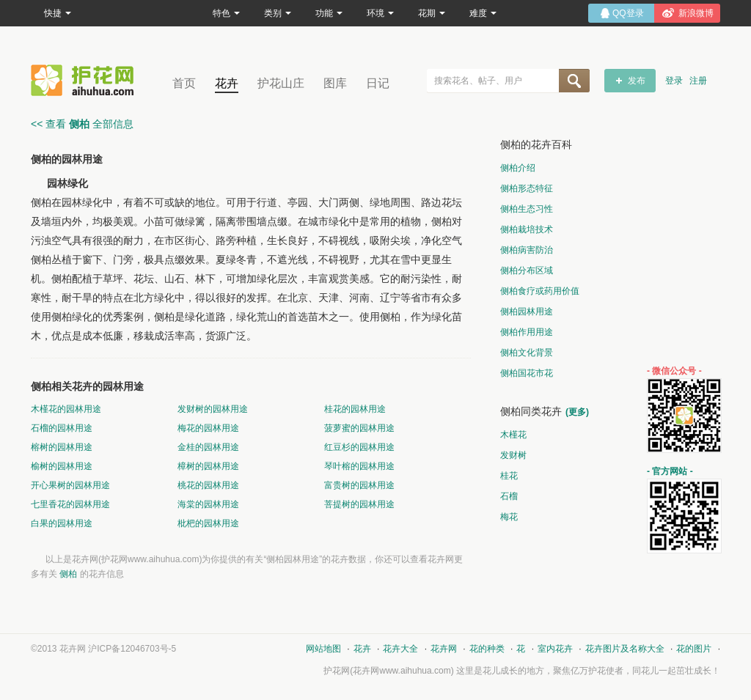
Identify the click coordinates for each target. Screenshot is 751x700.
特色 (226, 13)
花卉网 (86, 80)
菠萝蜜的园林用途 (359, 428)
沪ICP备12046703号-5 (132, 649)
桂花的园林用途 (355, 409)
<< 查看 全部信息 (82, 124)
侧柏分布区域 (527, 270)
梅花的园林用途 (208, 428)
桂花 (509, 476)
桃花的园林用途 (208, 485)
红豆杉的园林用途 (359, 447)
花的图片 (694, 649)
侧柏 (68, 574)
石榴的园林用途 (62, 428)
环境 (380, 13)
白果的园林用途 (62, 523)
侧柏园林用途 (527, 312)
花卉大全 (400, 649)
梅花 (509, 517)
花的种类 (487, 649)
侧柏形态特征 (527, 188)
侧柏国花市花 (527, 373)
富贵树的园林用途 (359, 485)
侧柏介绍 (518, 168)
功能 (329, 13)
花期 (432, 13)
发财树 (513, 455)
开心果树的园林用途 (70, 485)
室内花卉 (555, 649)
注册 (698, 81)
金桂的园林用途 (208, 447)
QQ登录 (628, 13)
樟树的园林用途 (208, 466)
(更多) (577, 412)
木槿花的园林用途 (66, 409)
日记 (378, 83)
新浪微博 (696, 13)
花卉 (227, 83)
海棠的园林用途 (208, 504)
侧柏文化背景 (527, 353)
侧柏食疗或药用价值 (540, 291)
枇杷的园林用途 (208, 523)
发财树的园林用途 (213, 409)
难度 (483, 13)
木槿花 (513, 435)
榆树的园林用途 (62, 466)
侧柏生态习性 (527, 209)
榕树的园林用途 (62, 447)
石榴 (509, 496)
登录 (674, 81)
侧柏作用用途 (527, 332)
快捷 (58, 13)
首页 (184, 83)
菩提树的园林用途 (359, 504)
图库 (335, 83)
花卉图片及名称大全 (625, 649)
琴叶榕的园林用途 (359, 466)
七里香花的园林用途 (70, 504)
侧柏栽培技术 (527, 229)
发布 (637, 81)
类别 (278, 13)
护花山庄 (281, 83)
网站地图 (323, 649)
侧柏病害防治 (527, 250)
